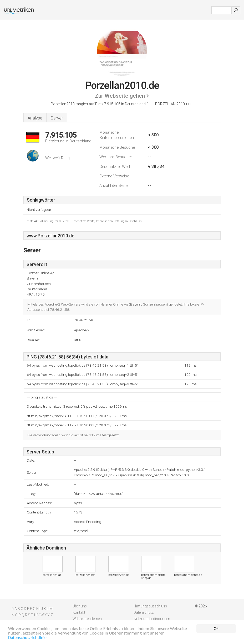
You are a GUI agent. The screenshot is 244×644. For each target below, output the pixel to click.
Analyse (35, 118)
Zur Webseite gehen (120, 96)
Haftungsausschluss (150, 606)
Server (57, 118)
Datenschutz (144, 612)
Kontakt (79, 612)
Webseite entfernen (87, 619)
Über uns (80, 606)
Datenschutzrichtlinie (27, 638)
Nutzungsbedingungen (152, 619)
